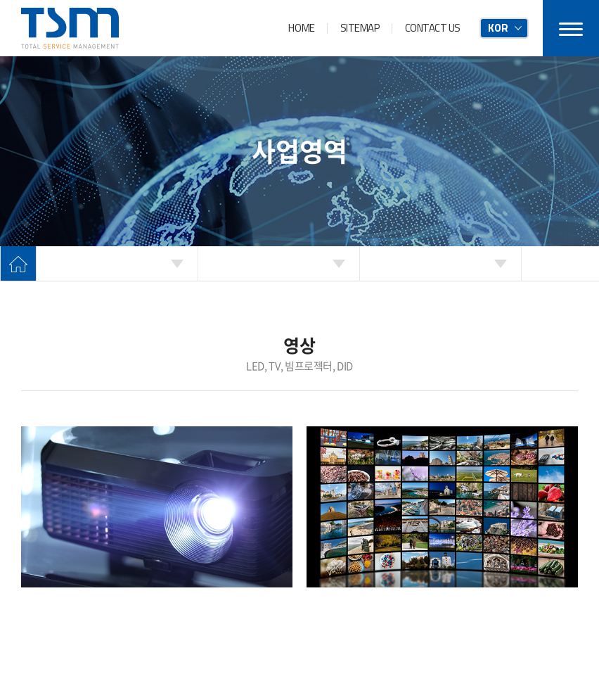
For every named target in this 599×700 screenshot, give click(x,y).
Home (18, 264)
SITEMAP (360, 28)
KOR (498, 28)
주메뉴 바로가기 (0, 0)
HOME (301, 28)
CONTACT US (433, 28)
